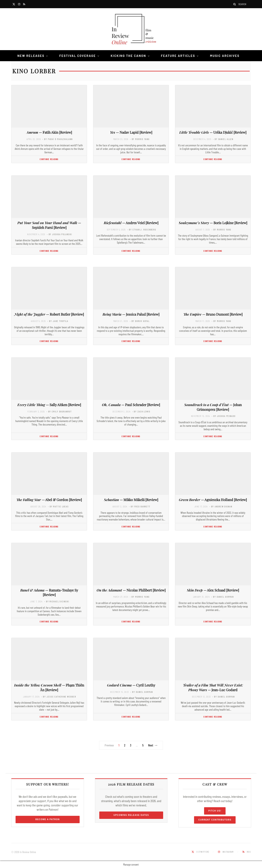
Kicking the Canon (128, 56)
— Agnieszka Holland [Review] (213, 500)
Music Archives (225, 56)
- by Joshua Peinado (224, 416)
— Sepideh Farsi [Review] (49, 225)
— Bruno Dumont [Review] (213, 314)
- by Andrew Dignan (221, 506)
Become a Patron (48, 819)
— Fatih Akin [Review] (49, 132)
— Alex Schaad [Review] (213, 590)
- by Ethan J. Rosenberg (142, 230)
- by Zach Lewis (141, 411)
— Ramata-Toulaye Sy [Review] (49, 592)
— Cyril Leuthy (131, 685)
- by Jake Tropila (58, 321)
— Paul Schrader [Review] (131, 405)
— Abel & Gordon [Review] (49, 500)
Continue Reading (49, 159)
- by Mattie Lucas (58, 506)
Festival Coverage (78, 56)
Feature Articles (178, 56)
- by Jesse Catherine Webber (59, 697)
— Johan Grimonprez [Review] (213, 407)
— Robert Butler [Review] (49, 314)
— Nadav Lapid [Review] (131, 132)
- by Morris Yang (140, 139)
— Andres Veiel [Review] (131, 223)
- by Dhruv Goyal (140, 321)
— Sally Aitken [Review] (49, 405)
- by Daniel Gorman (222, 597)
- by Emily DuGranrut (59, 411)
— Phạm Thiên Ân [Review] (49, 687)
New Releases (31, 56)
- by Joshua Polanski (59, 234)
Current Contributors (215, 820)
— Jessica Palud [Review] (131, 314)
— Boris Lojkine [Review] (213, 223)
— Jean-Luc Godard (213, 687)
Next (153, 745)
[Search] (235, 4)
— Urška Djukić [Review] (213, 132)
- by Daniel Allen (223, 139)
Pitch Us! (215, 811)
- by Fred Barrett (140, 506)
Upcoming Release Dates (131, 815)
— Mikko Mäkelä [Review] (131, 500)
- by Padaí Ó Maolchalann (57, 139)
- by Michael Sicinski (57, 601)
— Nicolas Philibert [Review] (131, 590)
